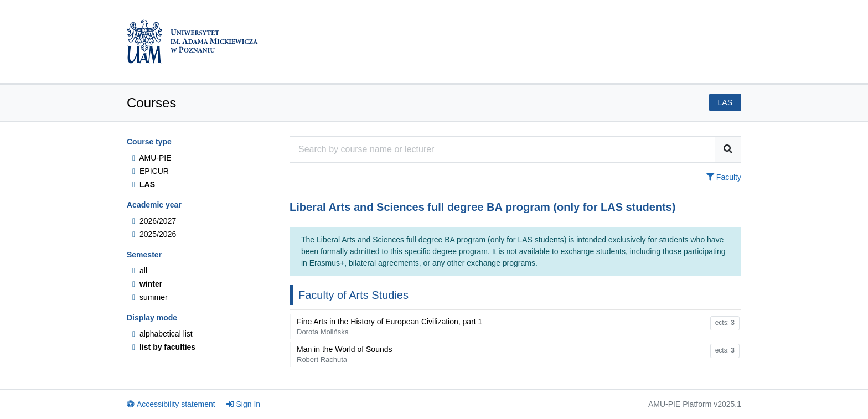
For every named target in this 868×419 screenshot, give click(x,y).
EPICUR (151, 171)
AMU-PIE (152, 158)
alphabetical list (162, 334)
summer (150, 297)
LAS (144, 184)
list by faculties (164, 347)
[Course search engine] (502, 149)
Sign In (244, 404)
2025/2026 (154, 234)
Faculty (724, 177)
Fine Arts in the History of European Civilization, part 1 (389, 327)
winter (147, 284)
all (140, 271)
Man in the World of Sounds (345, 354)
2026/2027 (154, 221)
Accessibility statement (171, 404)
